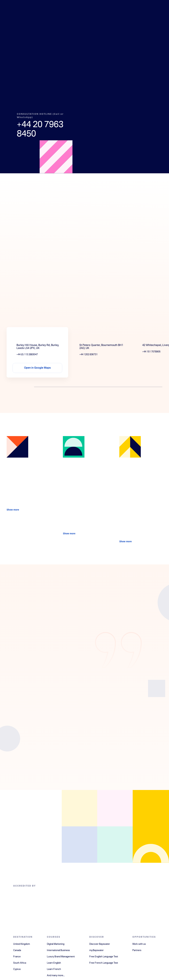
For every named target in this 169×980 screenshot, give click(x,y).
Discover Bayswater (100, 944)
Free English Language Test (104, 957)
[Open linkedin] (115, 808)
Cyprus (17, 969)
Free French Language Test (104, 963)
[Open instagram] (79, 845)
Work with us (139, 944)
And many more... (56, 976)
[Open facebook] (79, 808)
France (17, 957)
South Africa (20, 963)
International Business (58, 950)
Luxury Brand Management (61, 957)
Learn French (54, 969)
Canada (17, 950)
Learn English (54, 963)
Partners (137, 950)
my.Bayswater (96, 950)
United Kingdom (22, 944)
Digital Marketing (56, 944)
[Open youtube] (115, 845)
